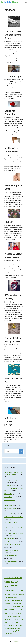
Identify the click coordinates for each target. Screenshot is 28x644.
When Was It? (8, 494)
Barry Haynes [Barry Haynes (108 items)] (14, 597)
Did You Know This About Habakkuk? (14, 517)
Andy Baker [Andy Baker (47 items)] (21, 595)
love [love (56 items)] (16, 620)
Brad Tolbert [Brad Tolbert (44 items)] (11, 604)
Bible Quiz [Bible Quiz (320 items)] (13, 600)
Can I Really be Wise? (10, 509)
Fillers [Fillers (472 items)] (16, 613)
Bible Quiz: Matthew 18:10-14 (12, 545)
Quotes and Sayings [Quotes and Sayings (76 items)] (9, 628)
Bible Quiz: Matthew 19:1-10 (12, 561)
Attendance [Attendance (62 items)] (7, 597)
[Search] (21, 452)
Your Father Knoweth (10, 542)
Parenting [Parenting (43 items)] (6, 626)
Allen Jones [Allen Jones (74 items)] (16, 595)
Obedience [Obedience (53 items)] (18, 622)
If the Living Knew (9, 514)
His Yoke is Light (13, 76)
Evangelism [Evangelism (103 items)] (8, 613)
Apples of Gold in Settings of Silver (13, 340)
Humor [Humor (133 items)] (10, 616)
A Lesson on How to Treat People (13, 256)
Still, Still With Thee (9, 539)
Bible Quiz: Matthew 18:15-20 (12, 550)
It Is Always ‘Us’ (9, 485)
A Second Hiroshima (10, 500)
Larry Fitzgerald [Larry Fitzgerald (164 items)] (10, 619)
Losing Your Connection (10, 113)
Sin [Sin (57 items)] (9, 631)
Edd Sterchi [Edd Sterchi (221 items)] (18, 609)
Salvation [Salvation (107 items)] (17, 628)
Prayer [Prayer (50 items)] (21, 626)
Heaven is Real (8, 505)
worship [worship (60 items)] (11, 634)
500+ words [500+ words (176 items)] (8, 594)
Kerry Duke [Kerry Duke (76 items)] (18, 617)
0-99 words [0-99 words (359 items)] (9, 578)
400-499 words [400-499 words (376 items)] (17, 591)
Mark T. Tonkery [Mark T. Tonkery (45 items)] (20, 620)
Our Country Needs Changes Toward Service (14, 35)
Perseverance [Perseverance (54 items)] (11, 626)
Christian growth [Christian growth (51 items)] (17, 604)
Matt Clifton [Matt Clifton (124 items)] (8, 622)
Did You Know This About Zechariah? (14, 533)
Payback (9, 222)
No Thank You (11, 148)
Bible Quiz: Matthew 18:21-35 (12, 556)
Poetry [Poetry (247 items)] (17, 625)
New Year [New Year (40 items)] (14, 622)
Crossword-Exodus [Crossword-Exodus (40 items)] (18, 606)
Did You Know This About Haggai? (13, 528)
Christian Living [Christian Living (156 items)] (9, 606)
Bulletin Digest (16, 641)
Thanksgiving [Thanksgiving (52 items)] (13, 631)
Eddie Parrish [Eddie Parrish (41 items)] (11, 610)
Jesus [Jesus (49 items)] (14, 617)
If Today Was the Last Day (13, 297)
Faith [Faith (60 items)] (12, 613)
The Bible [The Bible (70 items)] (18, 631)
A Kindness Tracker (10, 420)
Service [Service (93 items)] (6, 631)
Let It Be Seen (8, 497)
